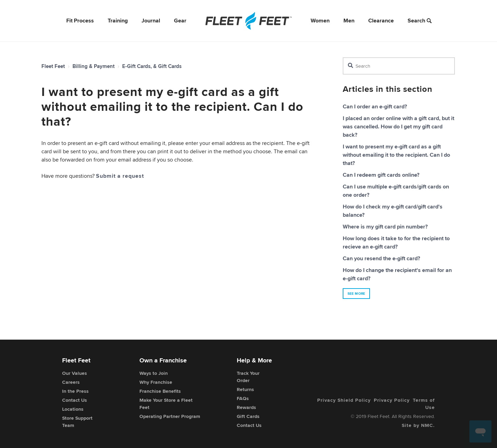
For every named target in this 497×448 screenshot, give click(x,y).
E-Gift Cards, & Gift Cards (152, 66)
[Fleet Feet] (248, 21)
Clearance (381, 21)
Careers (71, 382)
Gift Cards (248, 416)
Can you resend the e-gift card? (381, 258)
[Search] (399, 66)
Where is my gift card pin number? (385, 227)
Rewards (246, 407)
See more (356, 294)
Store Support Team (77, 422)
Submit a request (120, 176)
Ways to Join (154, 373)
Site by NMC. (418, 425)
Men (349, 21)
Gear (180, 21)
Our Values (75, 373)
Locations (73, 409)
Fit (80, 21)
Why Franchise (156, 382)
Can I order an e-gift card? (375, 106)
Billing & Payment (94, 66)
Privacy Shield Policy (344, 400)
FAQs (243, 398)
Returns (245, 389)
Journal (151, 21)
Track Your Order (248, 377)
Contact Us (75, 400)
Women (320, 21)
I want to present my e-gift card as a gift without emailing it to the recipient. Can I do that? (396, 155)
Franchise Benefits (160, 391)
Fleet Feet (53, 66)
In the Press (75, 391)
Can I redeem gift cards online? (381, 175)
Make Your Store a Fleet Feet (166, 404)
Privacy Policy (392, 400)
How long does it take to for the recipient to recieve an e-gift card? (396, 242)
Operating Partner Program (170, 416)
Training (118, 21)
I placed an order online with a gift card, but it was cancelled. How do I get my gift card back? (398, 126)
